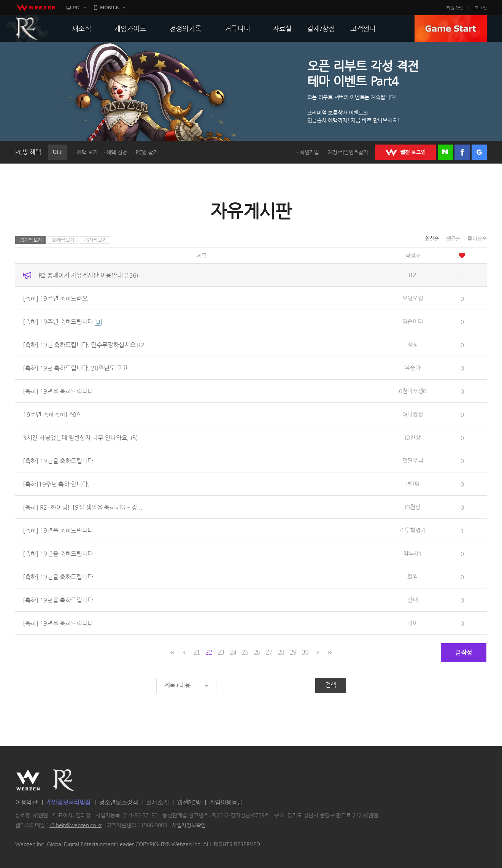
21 (197, 652)
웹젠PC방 (189, 802)
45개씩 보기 (95, 240)
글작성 (464, 653)
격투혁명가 (413, 530)
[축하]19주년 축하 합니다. (56, 484)
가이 (412, 623)
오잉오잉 (413, 298)
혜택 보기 (87, 152)
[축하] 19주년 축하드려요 (55, 298)
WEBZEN (28, 780)
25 (245, 652)
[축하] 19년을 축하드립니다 (58, 391)
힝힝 (412, 344)
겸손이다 (413, 321)
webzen (36, 8)
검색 (331, 685)
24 (233, 652)
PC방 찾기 (147, 152)
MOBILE (109, 8)
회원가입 (454, 8)
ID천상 (413, 437)
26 (257, 652)
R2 (27, 29)
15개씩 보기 (31, 240)
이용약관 (26, 802)
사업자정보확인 (189, 825)
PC (76, 8)
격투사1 (413, 553)
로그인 (481, 8)
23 (221, 652)
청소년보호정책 (118, 802)
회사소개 (157, 802)
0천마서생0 (413, 391)
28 (281, 652)
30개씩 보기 (63, 240)
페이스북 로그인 (462, 152)
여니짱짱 (413, 414)
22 (209, 652)
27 (269, 652)
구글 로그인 (479, 152)
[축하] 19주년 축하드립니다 (62, 322)
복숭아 (412, 368)
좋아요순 (477, 238)
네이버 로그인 (445, 152)
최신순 (432, 238)
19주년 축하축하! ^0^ (52, 414)
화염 (412, 576)
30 (305, 652)
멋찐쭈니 (413, 460)
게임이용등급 (226, 802)
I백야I (413, 484)
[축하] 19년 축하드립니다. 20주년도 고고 (75, 368)
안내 (412, 600)
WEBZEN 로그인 (405, 152)
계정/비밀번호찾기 (348, 152)
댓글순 (453, 238)
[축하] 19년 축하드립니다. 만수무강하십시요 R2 (84, 345)
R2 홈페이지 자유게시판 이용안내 (88, 275)
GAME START (451, 29)
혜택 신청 (117, 152)
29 (293, 652)
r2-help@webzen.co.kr (75, 825)
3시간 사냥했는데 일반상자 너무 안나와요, (80, 438)
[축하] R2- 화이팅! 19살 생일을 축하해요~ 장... (83, 507)
